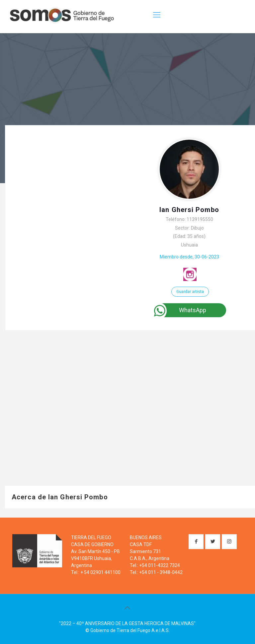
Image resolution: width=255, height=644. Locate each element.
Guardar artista (190, 292)
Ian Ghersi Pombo (189, 210)
